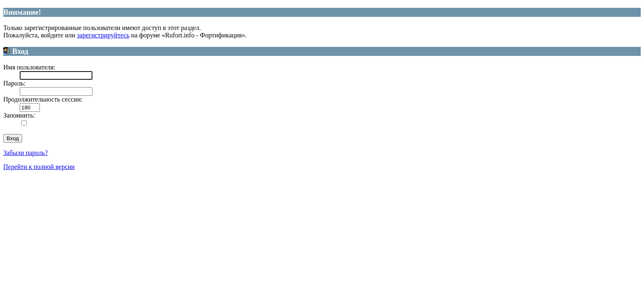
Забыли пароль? (25, 153)
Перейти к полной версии (39, 167)
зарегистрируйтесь (103, 35)
